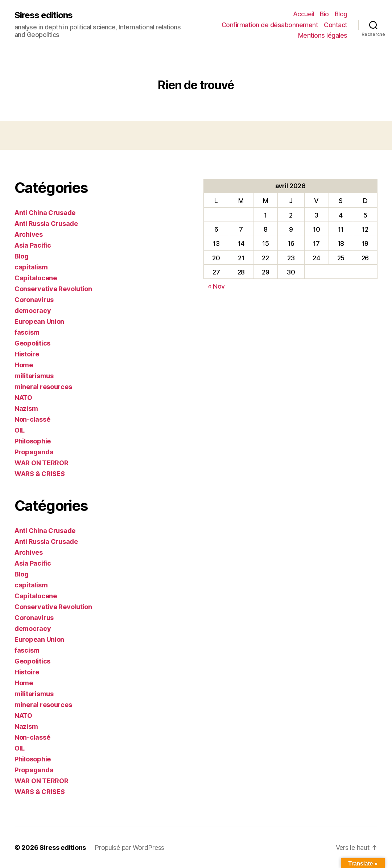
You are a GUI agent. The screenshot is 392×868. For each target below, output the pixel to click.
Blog (341, 14)
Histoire (27, 354)
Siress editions (44, 15)
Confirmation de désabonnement (270, 25)
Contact (336, 25)
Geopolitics (32, 343)
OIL (20, 430)
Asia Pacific (33, 245)
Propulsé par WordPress (129, 848)
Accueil (304, 14)
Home (24, 365)
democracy (33, 311)
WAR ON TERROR (42, 463)
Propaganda (34, 452)
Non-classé (32, 419)
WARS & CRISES (40, 474)
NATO (23, 398)
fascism (27, 332)
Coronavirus (34, 300)
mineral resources (43, 387)
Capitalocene (36, 278)
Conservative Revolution (53, 289)
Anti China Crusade (45, 213)
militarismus (34, 376)
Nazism (26, 408)
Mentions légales (323, 35)
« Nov (216, 286)
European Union (39, 321)
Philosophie (33, 441)
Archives (29, 234)
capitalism (31, 267)
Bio (324, 14)
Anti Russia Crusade (46, 224)
